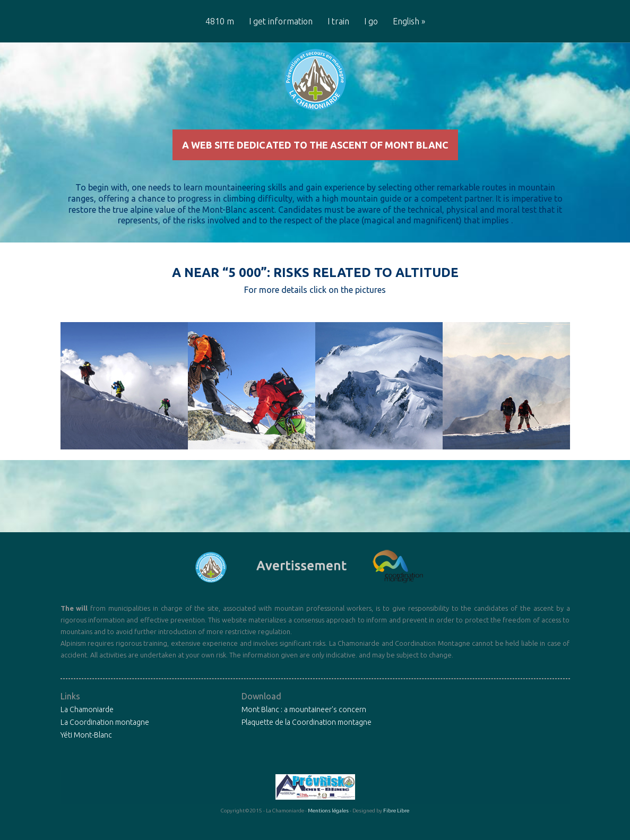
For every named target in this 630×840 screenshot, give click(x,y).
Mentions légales (328, 829)
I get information (281, 21)
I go (371, 21)
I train (338, 21)
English (409, 21)
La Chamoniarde (87, 728)
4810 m (220, 21)
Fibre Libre (396, 829)
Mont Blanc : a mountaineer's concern (304, 728)
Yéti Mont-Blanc (86, 753)
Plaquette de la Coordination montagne (307, 740)
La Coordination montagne (105, 740)
